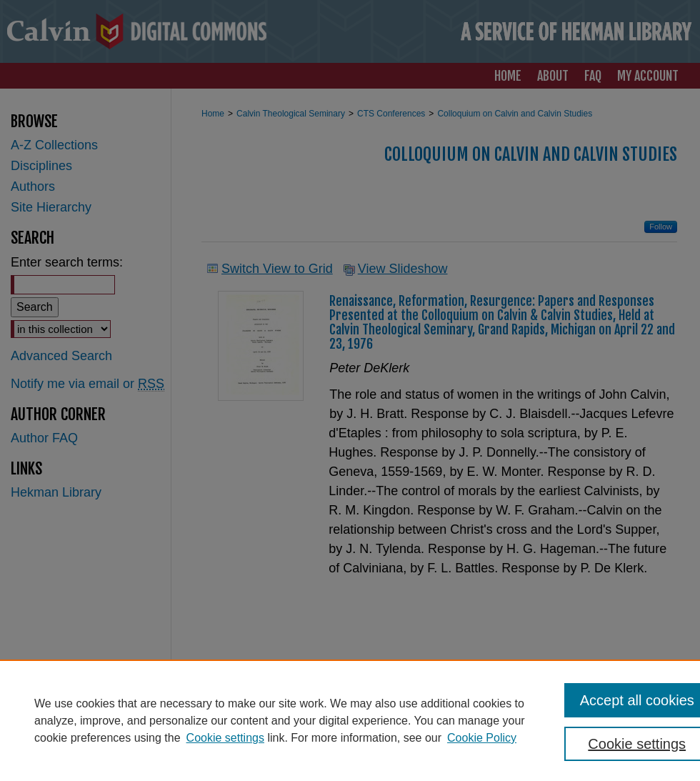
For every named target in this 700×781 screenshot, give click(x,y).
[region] (350, 720)
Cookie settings (225, 738)
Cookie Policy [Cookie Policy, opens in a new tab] (482, 738)
